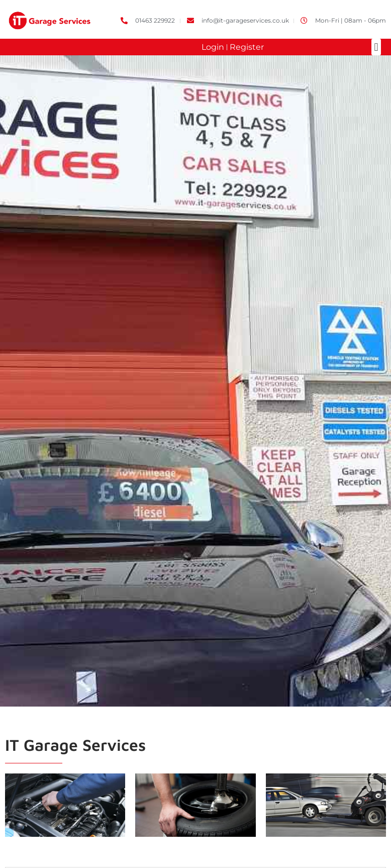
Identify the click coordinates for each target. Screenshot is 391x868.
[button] (376, 47)
